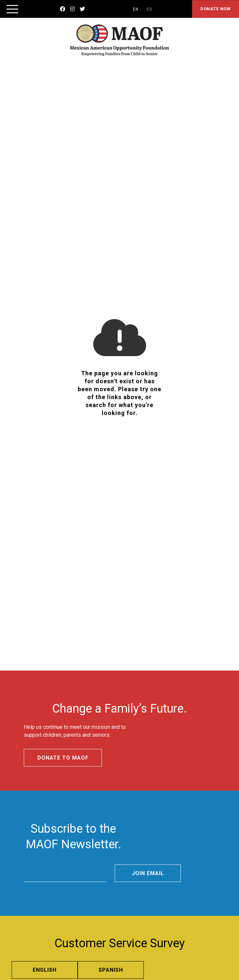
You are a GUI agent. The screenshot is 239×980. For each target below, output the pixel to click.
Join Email (148, 873)
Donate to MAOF (63, 758)
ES (149, 9)
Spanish (111, 970)
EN (136, 9)
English (45, 970)
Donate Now (216, 9)
